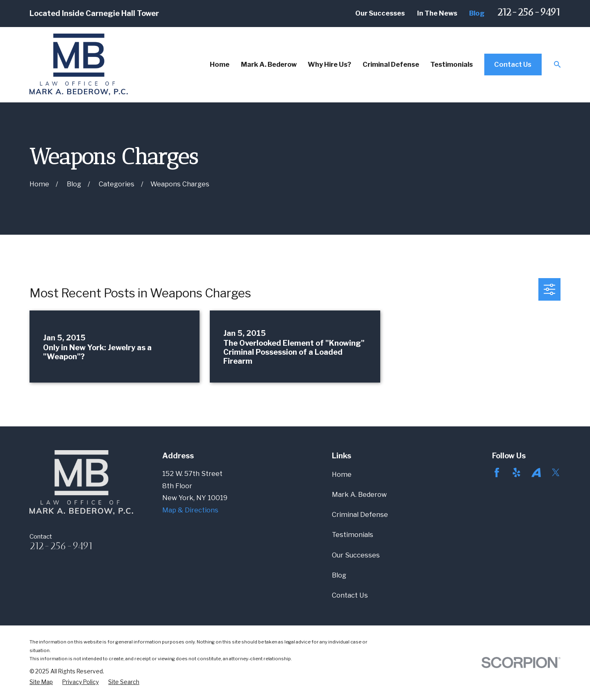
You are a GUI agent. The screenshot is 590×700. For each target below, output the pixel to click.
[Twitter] (556, 472)
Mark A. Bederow (359, 494)
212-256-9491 (529, 12)
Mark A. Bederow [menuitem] (269, 64)
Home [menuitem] (220, 64)
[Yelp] (516, 472)
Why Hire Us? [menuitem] (329, 64)
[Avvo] (536, 472)
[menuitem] (41, 682)
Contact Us (513, 64)
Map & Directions (190, 510)
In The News (437, 13)
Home (342, 474)
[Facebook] (497, 472)
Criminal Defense (360, 514)
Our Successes (380, 13)
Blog (477, 13)
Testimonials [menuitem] (452, 64)
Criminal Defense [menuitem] (391, 64)
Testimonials (353, 535)
